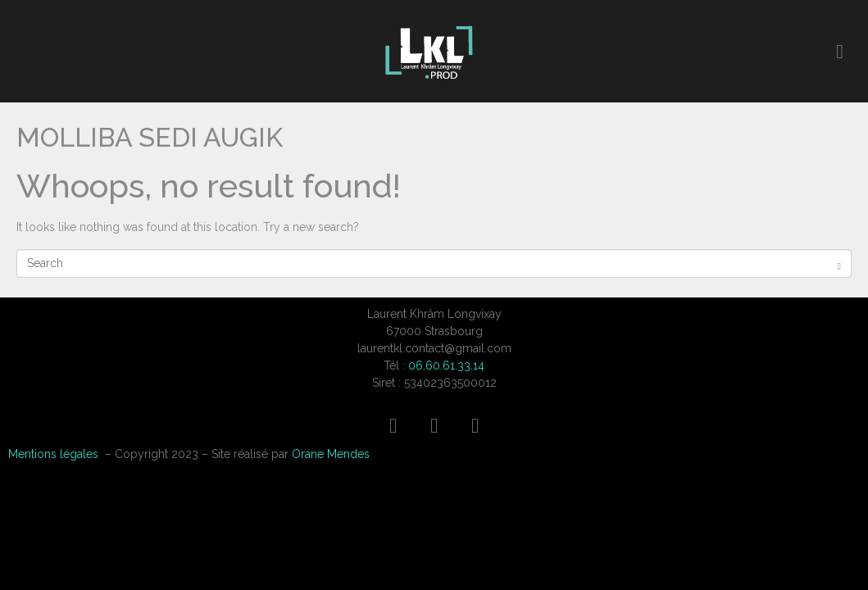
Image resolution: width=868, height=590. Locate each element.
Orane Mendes (331, 454)
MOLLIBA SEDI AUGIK (150, 137)
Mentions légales (53, 454)
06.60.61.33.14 (446, 365)
